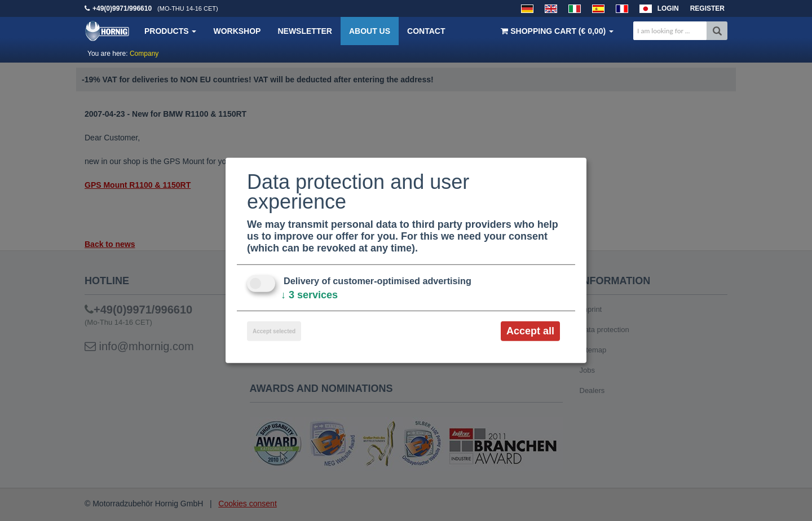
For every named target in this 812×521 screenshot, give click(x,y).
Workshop (237, 31)
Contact (426, 31)
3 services (309, 295)
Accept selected (274, 331)
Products (170, 31)
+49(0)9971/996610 (122, 8)
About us (370, 31)
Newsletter (304, 31)
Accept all (530, 331)
